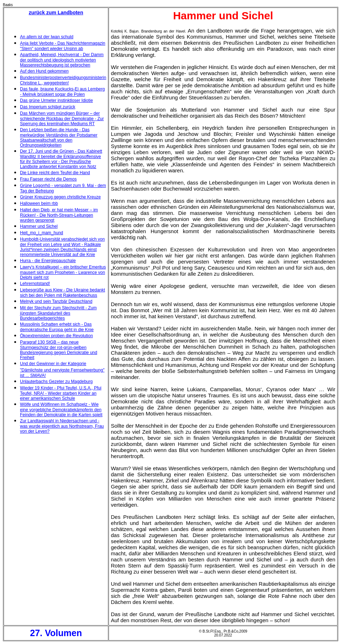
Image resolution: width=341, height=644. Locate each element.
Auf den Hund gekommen (44, 71)
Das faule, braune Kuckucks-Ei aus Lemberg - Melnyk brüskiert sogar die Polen (62, 92)
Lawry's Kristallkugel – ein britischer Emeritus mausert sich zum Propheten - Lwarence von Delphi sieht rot (63, 272)
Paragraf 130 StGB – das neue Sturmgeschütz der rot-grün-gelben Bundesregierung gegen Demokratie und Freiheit (59, 350)
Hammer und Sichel (39, 226)
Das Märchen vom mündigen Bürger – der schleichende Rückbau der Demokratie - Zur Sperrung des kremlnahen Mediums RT (62, 119)
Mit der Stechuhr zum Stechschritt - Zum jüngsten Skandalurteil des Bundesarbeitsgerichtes (58, 313)
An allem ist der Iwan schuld (47, 37)
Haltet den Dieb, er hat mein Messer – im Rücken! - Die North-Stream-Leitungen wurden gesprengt (59, 215)
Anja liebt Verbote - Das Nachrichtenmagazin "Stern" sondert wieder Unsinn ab (63, 46)
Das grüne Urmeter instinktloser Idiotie (56, 100)
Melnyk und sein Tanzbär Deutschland (56, 301)
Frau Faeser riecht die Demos (48, 179)
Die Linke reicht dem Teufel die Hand (55, 173)
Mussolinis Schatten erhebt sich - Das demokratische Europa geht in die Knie (57, 327)
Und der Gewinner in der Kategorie (53, 364)
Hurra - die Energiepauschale (48, 261)
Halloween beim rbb (39, 203)
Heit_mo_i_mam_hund (42, 233)
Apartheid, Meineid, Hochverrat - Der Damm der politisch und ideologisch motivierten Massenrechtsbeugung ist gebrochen (62, 60)
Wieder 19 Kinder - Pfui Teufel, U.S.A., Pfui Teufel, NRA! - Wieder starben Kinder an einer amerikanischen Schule (61, 393)
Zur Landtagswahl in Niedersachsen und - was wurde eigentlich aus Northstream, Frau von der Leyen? (62, 426)
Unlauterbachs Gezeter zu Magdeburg (56, 382)
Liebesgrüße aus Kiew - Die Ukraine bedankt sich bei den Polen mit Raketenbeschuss (62, 293)
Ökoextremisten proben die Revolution (56, 336)
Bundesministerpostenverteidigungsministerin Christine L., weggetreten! (63, 80)
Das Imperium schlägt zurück (48, 107)
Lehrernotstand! (35, 284)
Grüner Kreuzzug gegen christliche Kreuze (60, 197)
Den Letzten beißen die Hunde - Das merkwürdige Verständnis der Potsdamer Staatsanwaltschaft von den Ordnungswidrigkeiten (59, 137)
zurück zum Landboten (56, 13)
